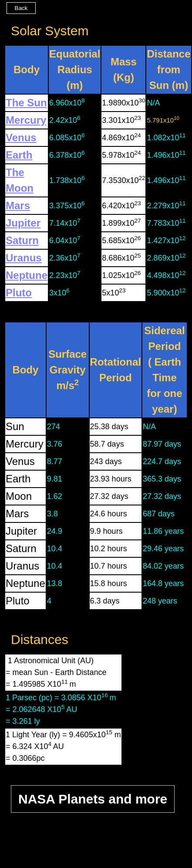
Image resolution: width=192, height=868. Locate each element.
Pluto (19, 293)
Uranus (24, 258)
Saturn (22, 240)
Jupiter (23, 223)
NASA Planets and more (93, 799)
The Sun (26, 103)
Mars (18, 205)
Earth (19, 155)
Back (21, 8)
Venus (21, 137)
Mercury (26, 120)
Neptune (27, 275)
